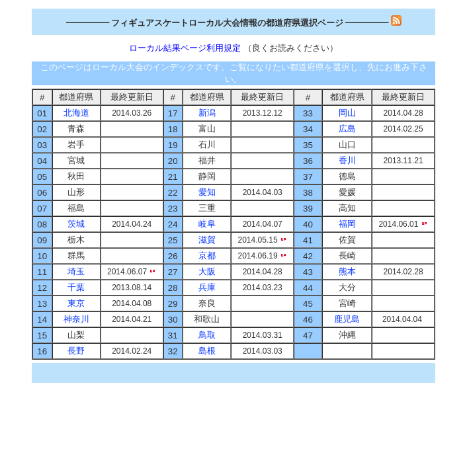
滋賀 (207, 240)
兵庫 (207, 287)
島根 (207, 351)
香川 (347, 160)
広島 (347, 129)
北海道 (76, 113)
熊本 (347, 271)
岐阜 (207, 224)
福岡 (347, 224)
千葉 (76, 287)
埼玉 (76, 271)
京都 (207, 256)
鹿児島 (347, 319)
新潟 (207, 113)
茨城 (76, 224)
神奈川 (76, 319)
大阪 (207, 271)
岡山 (347, 113)
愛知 (207, 192)
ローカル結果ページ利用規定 (186, 48)
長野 (76, 351)
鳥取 (207, 335)
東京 (76, 303)
